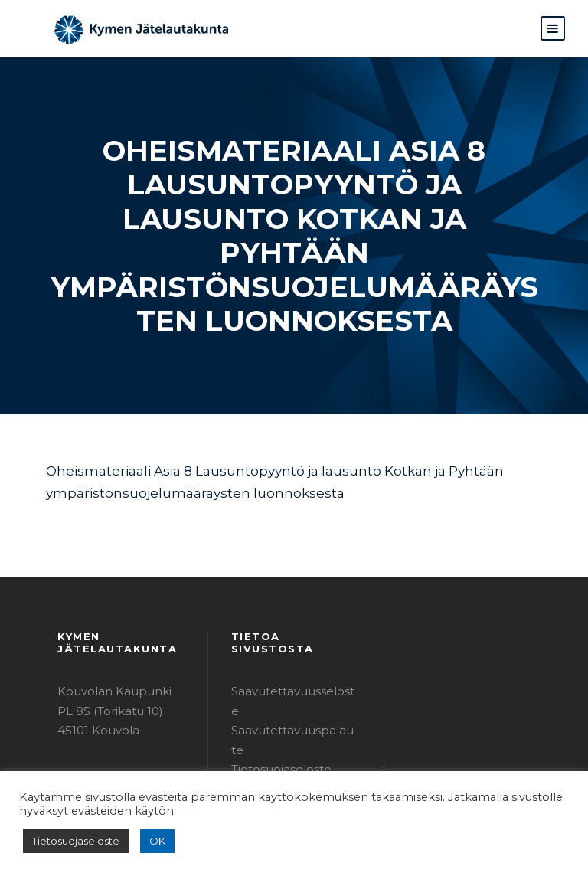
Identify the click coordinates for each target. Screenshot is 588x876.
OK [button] (147, 841)
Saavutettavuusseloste (289, 645)
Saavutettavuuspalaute (290, 665)
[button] (553, 28)
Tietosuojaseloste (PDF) (292, 684)
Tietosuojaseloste (71, 841)
